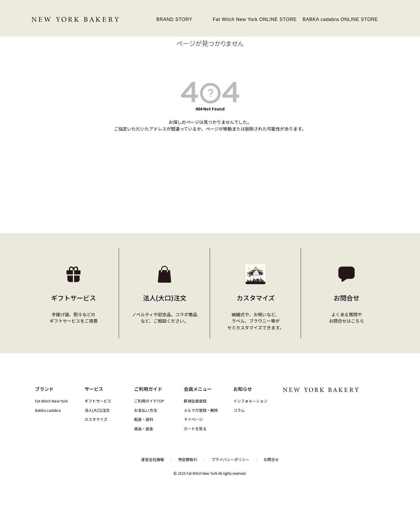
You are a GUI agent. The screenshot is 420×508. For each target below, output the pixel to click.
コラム (239, 410)
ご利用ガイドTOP (149, 401)
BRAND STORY (174, 19)
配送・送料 (144, 419)
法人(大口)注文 (97, 410)
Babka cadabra (48, 410)
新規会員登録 (195, 401)
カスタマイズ (96, 419)
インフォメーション (250, 401)
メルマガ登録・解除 (201, 410)
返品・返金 (144, 429)
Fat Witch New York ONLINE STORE (255, 19)
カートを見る (195, 429)
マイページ (193, 419)
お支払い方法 (146, 410)
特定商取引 (188, 459)
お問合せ (271, 459)
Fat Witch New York (51, 401)
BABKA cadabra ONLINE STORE (340, 19)
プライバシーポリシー (230, 459)
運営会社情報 (153, 459)
